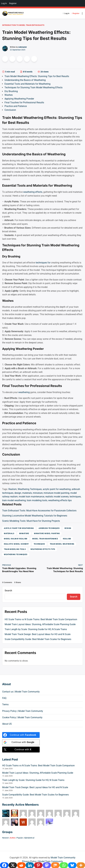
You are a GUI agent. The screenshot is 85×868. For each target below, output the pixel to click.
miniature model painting (56, 493)
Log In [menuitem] (4, 3)
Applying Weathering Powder (19, 99)
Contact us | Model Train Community (21, 692)
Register (75, 13)
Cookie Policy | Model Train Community (22, 717)
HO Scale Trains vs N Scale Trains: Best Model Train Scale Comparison (41, 619)
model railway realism (16, 539)
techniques (75, 497)
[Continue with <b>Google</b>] (21, 742)
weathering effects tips (60, 500)
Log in (66, 13)
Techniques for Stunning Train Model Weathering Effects (33, 87)
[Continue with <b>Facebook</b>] (21, 735)
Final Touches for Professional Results (24, 102)
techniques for (43, 263)
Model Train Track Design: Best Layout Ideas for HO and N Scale (38, 634)
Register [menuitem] (13, 3)
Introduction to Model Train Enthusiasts (23, 25)
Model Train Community (63, 858)
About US (7, 724)
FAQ (4, 698)
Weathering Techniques (30, 489)
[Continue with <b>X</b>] (21, 750)
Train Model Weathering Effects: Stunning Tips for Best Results (37, 76)
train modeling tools (37, 500)
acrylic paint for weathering (57, 489)
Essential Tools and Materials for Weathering (27, 84)
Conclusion (10, 110)
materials (27, 493)
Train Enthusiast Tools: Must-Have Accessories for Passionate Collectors (39, 511)
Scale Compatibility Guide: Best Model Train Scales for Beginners (38, 639)
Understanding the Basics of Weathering (25, 80)
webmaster (23, 47)
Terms (5, 704)
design (18, 493)
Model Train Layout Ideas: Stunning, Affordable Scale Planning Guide (40, 624)
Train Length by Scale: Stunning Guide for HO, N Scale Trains (36, 629)
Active (13, 838)
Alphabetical (29, 838)
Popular (20, 838)
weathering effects (33, 192)
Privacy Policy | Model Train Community (23, 711)
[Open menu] (82, 13)
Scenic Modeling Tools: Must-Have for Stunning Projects (31, 521)
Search (8, 591)
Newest (5, 838)
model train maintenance (32, 497)
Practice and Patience (16, 106)
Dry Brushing (11, 91)
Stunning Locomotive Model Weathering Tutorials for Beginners (35, 516)
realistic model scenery (57, 497)
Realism (13, 489)
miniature (38, 493)
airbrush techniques (49, 528)
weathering (24, 392)
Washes (9, 95)
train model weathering (14, 500)
